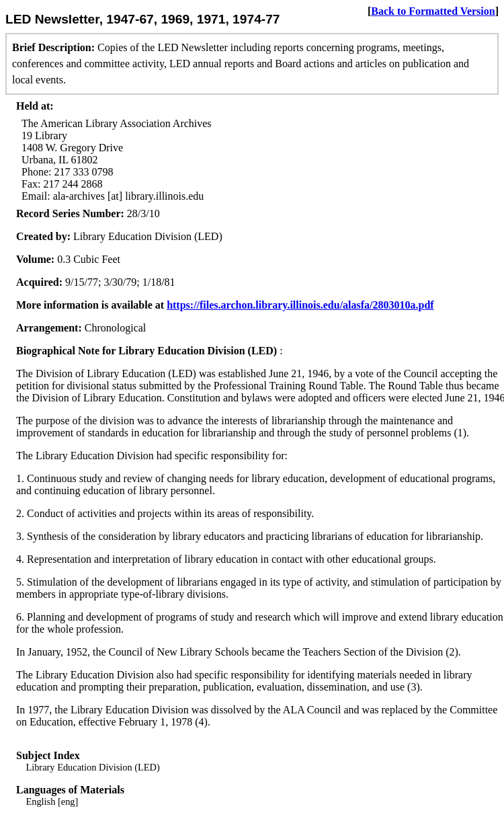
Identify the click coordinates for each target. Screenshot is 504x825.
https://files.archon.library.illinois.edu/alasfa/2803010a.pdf (300, 305)
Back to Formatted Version (433, 11)
